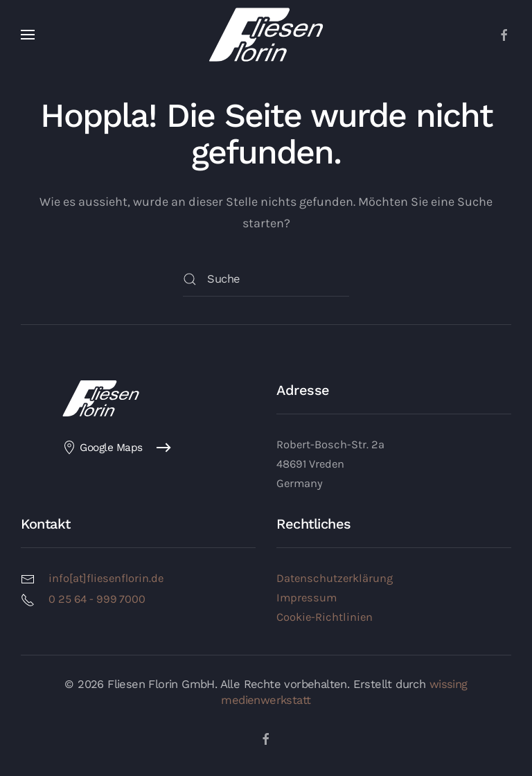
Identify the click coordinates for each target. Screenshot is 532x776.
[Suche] (266, 279)
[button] (28, 35)
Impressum (307, 598)
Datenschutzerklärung (335, 578)
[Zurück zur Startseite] (266, 35)
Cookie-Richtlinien (325, 617)
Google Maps (103, 448)
